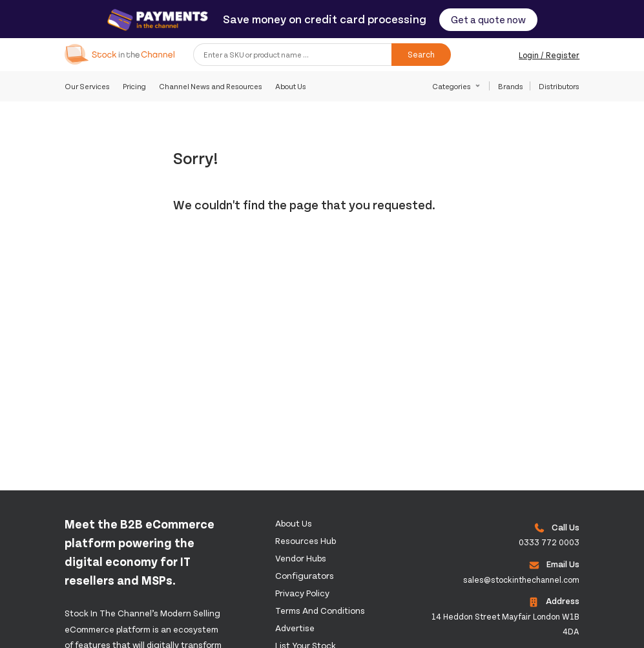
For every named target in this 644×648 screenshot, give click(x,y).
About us (294, 523)
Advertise (295, 628)
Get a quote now (488, 19)
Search (421, 54)
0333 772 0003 (549, 542)
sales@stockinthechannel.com (521, 580)
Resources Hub (306, 540)
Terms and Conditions (320, 610)
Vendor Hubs (301, 558)
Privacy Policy (302, 593)
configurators (305, 575)
